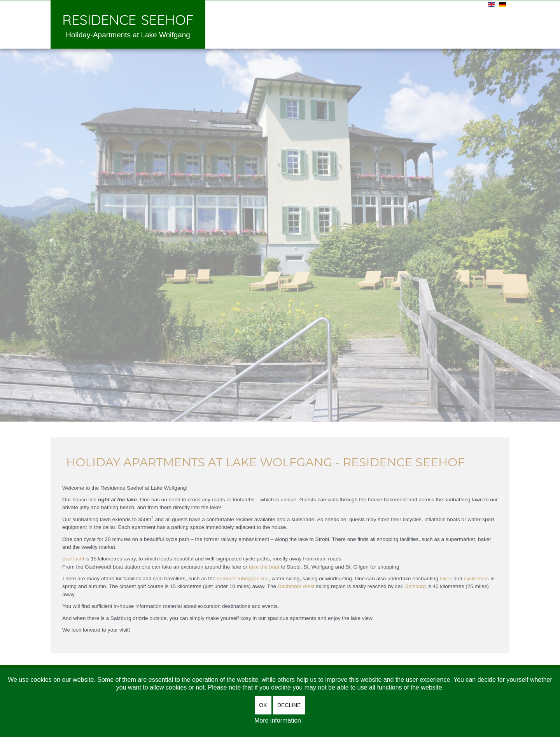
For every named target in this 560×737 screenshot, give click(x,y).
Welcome (224, 24)
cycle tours (477, 579)
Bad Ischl (73, 559)
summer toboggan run (243, 579)
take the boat (264, 567)
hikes (446, 579)
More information (278, 720)
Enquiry (349, 24)
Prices (312, 24)
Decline (289, 705)
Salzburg (416, 586)
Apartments (270, 24)
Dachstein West (296, 586)
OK (263, 705)
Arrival (386, 24)
